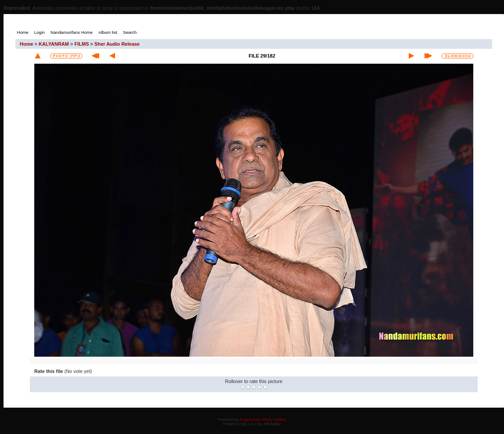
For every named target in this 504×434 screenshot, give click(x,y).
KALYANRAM (54, 44)
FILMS (82, 44)
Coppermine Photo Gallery (263, 420)
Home (27, 44)
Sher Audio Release (117, 44)
